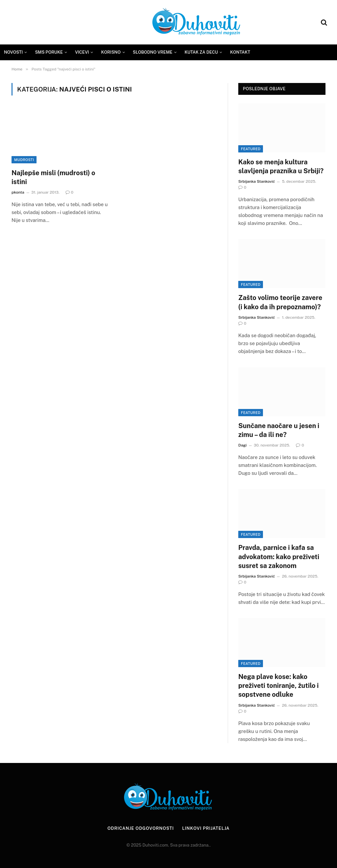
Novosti (13, 52)
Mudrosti (24, 160)
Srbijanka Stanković (257, 181)
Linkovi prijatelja (206, 828)
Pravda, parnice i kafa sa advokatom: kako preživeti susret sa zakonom (279, 556)
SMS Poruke (49, 52)
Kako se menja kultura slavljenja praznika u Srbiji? (281, 166)
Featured (251, 149)
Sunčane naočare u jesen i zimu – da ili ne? (279, 430)
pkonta (18, 192)
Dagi (243, 445)
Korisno (111, 52)
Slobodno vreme (153, 52)
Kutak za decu (201, 52)
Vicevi (82, 52)
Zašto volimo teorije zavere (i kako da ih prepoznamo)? (280, 302)
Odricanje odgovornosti (141, 828)
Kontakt (240, 52)
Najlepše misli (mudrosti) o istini (53, 177)
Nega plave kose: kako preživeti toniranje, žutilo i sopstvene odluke (278, 686)
